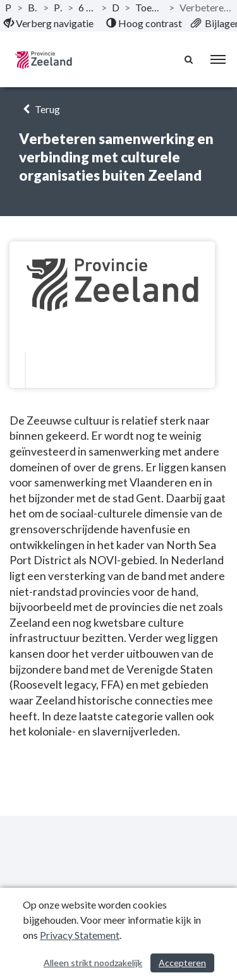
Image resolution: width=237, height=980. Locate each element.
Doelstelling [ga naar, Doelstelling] (116, 7)
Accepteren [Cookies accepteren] (182, 963)
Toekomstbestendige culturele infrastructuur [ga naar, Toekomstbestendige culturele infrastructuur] (149, 7)
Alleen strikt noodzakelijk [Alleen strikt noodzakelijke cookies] (93, 963)
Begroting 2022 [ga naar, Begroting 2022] (33, 7)
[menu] (218, 59)
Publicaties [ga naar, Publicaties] (9, 7)
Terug (39, 109)
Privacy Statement (80, 935)
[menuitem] (49, 23)
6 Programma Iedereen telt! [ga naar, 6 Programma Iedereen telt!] (87, 7)
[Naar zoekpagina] (190, 59)
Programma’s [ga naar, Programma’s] (58, 7)
